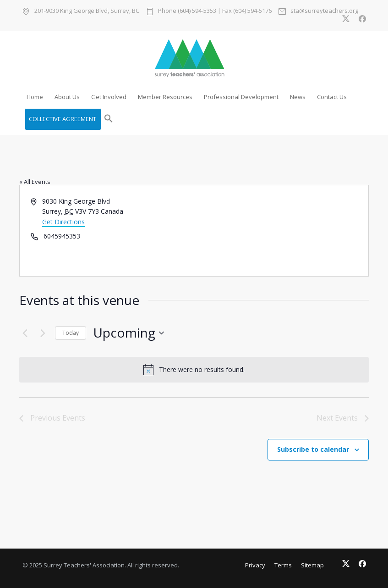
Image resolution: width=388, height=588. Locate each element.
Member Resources (165, 97)
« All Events (35, 182)
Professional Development (241, 97)
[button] (109, 119)
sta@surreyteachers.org (324, 11)
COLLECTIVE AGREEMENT (63, 119)
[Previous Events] (25, 333)
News (298, 97)
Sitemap (312, 565)
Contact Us (332, 97)
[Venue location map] (281, 231)
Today (71, 333)
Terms (283, 565)
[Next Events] (43, 333)
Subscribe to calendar (313, 449)
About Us (67, 97)
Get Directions (63, 222)
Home (35, 97)
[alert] (194, 370)
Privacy (255, 565)
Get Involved (109, 97)
